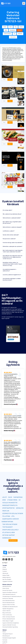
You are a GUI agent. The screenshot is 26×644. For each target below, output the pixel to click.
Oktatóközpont (6, 636)
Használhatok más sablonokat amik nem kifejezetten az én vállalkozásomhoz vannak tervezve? (13, 257)
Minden (5, 27)
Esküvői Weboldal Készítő (8, 603)
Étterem (20, 30)
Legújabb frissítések (7, 581)
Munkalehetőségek (9, 638)
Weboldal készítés (7, 586)
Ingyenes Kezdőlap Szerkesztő (10, 592)
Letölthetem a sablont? (9, 231)
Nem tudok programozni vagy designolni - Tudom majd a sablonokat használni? (13, 251)
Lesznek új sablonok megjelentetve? (12, 275)
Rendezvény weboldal (8, 599)
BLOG (10, 497)
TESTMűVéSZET (8, 527)
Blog (16, 27)
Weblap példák (6, 575)
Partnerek (5, 640)
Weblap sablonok (7, 577)
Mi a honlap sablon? (7, 210)
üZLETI (5, 497)
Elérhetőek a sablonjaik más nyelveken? (12, 246)
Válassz (10, 80)
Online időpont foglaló (8, 621)
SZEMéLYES (20, 508)
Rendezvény (12, 30)
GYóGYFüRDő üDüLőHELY (10, 530)
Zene (6, 30)
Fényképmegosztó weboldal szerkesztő (12, 596)
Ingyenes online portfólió (9, 605)
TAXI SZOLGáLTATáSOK (10, 524)
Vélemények (5, 573)
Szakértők (5, 642)
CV (14, 34)
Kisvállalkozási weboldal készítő (10, 607)
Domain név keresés (7, 590)
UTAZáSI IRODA (12, 500)
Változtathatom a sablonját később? (12, 218)
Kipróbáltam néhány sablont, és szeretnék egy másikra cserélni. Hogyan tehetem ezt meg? (12, 264)
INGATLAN (6, 511)
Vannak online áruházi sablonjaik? (11, 235)
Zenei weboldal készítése (9, 601)
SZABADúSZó (7, 538)
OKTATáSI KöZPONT (9, 535)
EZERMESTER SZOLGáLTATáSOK (13, 513)
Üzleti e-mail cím (7, 611)
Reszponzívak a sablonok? (9, 239)
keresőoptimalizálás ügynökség (10, 627)
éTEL (13, 516)
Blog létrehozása (7, 613)
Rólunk (4, 632)
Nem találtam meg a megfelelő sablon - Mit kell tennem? (12, 223)
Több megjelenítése (13, 540)
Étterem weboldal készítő (9, 619)
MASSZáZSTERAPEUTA (10, 505)
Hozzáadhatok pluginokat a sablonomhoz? (9, 270)
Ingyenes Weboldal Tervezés (9, 625)
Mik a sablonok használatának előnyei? (12, 214)
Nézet (4, 80)
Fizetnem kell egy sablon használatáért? (13, 243)
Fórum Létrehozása (7, 615)
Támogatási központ (8, 634)
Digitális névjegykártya (8, 609)
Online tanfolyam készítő (9, 617)
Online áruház (13, 37)
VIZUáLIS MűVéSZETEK (10, 503)
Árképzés (5, 569)
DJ (20, 500)
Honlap (4, 567)
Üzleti (11, 27)
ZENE (4, 500)
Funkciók (5, 571)
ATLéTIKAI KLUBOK (9, 532)
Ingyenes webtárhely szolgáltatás (11, 623)
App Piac (7, 579)
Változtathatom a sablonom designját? (12, 227)
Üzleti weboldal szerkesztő (9, 594)
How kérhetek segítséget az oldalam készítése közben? (12, 279)
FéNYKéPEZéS (18, 497)
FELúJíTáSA (6, 516)
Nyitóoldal (20, 34)
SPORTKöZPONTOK (8, 508)
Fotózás (21, 27)
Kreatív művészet (7, 34)
